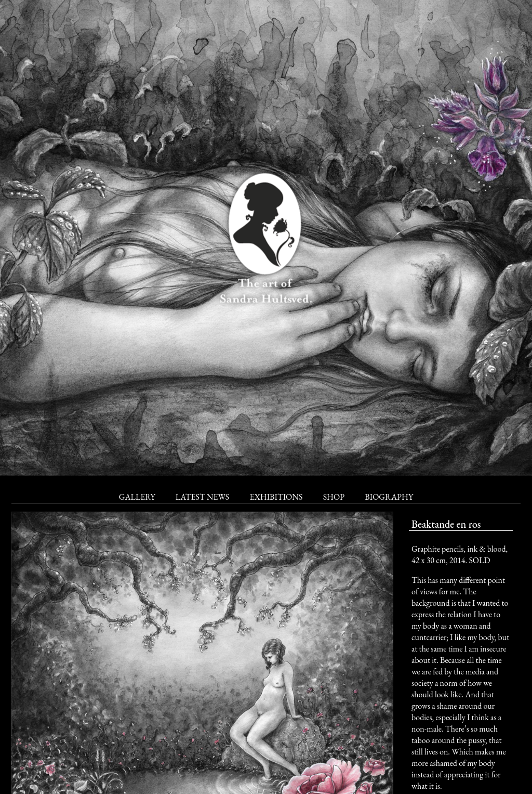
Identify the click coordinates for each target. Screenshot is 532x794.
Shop (334, 497)
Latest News (202, 497)
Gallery (137, 497)
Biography (389, 497)
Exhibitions (276, 497)
